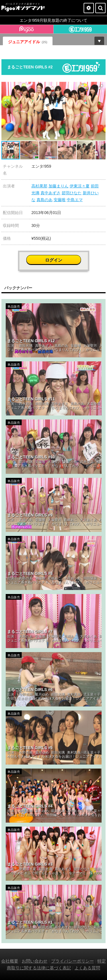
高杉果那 (39, 186)
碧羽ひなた (72, 193)
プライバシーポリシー (72, 961)
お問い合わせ (35, 961)
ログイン (54, 260)
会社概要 (10, 961)
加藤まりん (58, 186)
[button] (100, 87)
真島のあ (45, 200)
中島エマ (75, 200)
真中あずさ (51, 193)
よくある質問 (87, 968)
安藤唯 (60, 200)
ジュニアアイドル (28, 42)
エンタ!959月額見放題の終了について (53, 20)
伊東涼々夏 (80, 186)
